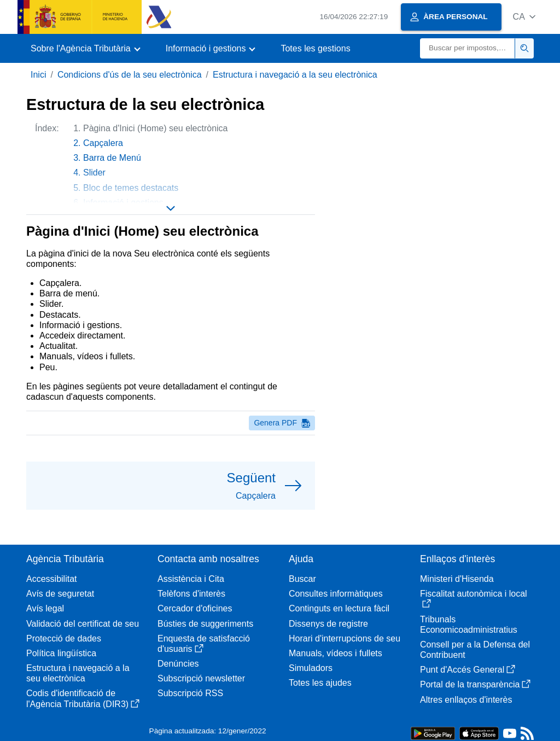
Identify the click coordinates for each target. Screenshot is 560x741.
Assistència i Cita (191, 579)
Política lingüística (61, 653)
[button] (524, 17)
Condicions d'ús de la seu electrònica (130, 75)
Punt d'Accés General (468, 670)
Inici (38, 75)
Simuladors (311, 668)
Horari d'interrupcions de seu (345, 638)
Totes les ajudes (320, 683)
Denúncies (178, 664)
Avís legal (45, 608)
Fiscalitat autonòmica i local (474, 599)
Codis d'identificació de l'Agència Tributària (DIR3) (83, 698)
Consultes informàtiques (336, 594)
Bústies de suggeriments (205, 624)
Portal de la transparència (475, 684)
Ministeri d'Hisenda (457, 579)
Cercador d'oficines (195, 608)
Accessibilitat (51, 579)
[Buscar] (468, 48)
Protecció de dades (64, 638)
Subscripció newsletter (201, 678)
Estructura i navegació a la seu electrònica (295, 75)
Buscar (302, 579)
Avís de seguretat (60, 594)
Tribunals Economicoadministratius (469, 625)
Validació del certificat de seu (83, 624)
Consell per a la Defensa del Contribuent (475, 650)
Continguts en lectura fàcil (339, 608)
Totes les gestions (315, 48)
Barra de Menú (112, 158)
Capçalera (103, 143)
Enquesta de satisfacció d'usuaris (204, 644)
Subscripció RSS (190, 693)
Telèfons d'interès (191, 594)
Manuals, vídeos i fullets (336, 653)
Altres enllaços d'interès (466, 700)
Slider (94, 173)
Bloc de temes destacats (131, 188)
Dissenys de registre (328, 624)
